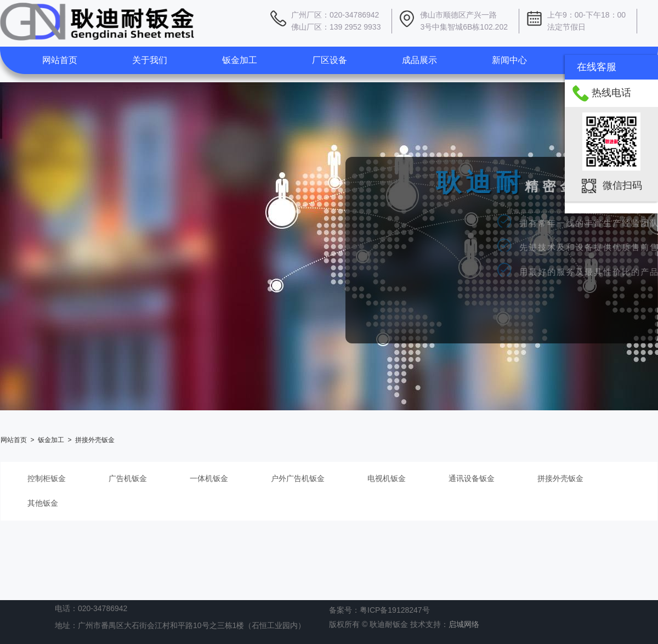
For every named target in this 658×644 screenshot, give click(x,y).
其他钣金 (43, 503)
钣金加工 (240, 60)
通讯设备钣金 (472, 478)
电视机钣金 (387, 478)
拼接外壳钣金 (95, 440)
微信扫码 (622, 185)
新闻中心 (509, 60)
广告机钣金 (128, 478)
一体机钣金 (209, 478)
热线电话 (611, 93)
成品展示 (419, 60)
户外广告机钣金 (298, 478)
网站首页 (60, 60)
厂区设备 (330, 60)
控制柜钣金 (47, 478)
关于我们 (150, 60)
